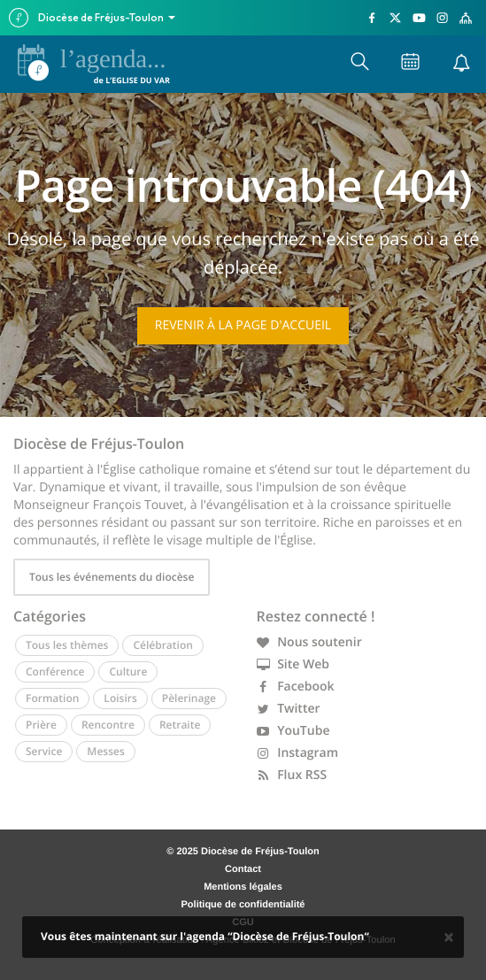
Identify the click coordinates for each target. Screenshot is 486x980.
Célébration (162, 645)
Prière (41, 725)
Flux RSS (292, 775)
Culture (128, 671)
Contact (243, 869)
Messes (105, 751)
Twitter (289, 709)
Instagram (298, 753)
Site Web (293, 664)
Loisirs (120, 698)
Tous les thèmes (67, 645)
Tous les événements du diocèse (112, 577)
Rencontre (108, 725)
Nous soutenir (309, 642)
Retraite (180, 725)
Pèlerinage (189, 698)
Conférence (55, 671)
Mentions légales (243, 887)
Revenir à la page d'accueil (243, 325)
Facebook (296, 687)
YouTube (293, 731)
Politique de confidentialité (243, 905)
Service (44, 751)
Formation (52, 698)
